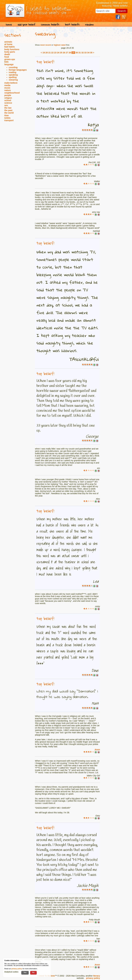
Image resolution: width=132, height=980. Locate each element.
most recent (46, 45)
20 (47, 53)
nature (8, 90)
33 (85, 53)
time (6, 115)
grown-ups (10, 59)
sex (6, 105)
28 (70, 53)
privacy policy (93, 978)
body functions (12, 49)
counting (13, 67)
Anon (97, 750)
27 (67, 53)
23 (55, 53)
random (89, 24)
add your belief (26, 24)
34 (88, 53)
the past (8, 110)
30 (77, 53)
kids (6, 62)
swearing (13, 80)
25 (61, 53)
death (7, 54)
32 (82, 53)
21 (50, 53)
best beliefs (72, 24)
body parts (10, 52)
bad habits (10, 47)
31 (80, 53)
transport (9, 120)
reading (13, 72)
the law (8, 108)
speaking (13, 75)
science (8, 103)
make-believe (11, 83)
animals (8, 42)
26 (64, 53)
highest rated (60, 45)
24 (58, 53)
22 (52, 53)
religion (8, 98)
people (8, 95)
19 (44, 53)
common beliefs (50, 24)
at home (8, 44)
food (7, 57)
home (9, 24)
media (7, 85)
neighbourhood (12, 93)
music (7, 88)
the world (9, 113)
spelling (13, 77)
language (9, 64)
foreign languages (18, 70)
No (34, 972)
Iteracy (97, 976)
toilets (7, 118)
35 (91, 53)
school (8, 100)
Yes (25, 972)
